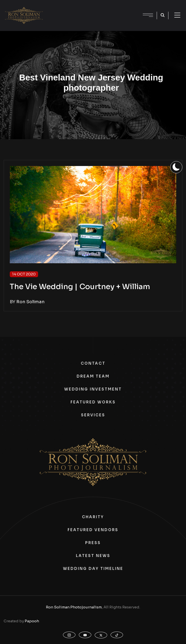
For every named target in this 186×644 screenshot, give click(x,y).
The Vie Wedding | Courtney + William (80, 287)
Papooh (32, 621)
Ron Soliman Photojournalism (74, 607)
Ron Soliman (31, 302)
